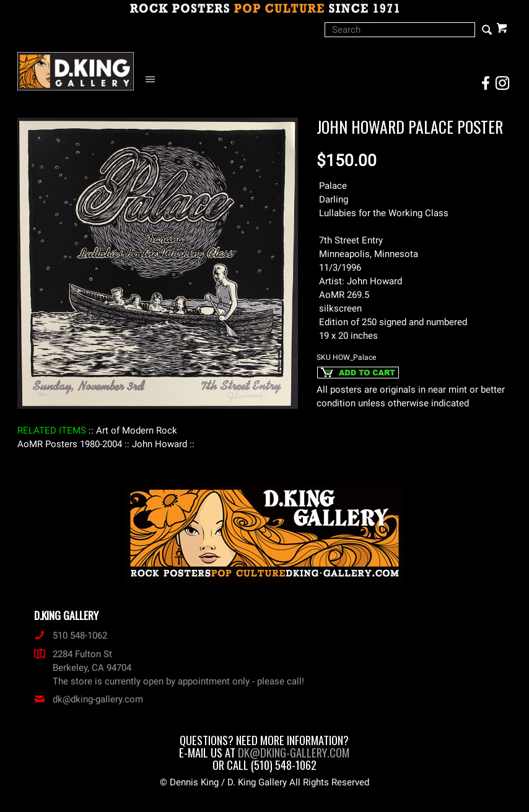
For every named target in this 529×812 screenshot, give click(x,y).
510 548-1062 (71, 635)
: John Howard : (160, 444)
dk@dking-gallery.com (89, 699)
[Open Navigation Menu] (153, 80)
